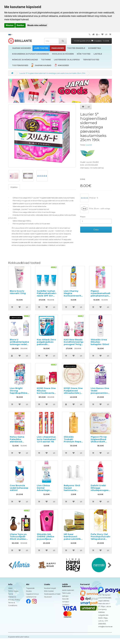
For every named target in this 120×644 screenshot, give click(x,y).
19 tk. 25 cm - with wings (95, 209)
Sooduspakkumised (52, 594)
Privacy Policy (14, 600)
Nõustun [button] (10, 25)
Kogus (83, 217)
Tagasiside (30, 588)
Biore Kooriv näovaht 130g (18, 292)
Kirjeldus (14, 187)
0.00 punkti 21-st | (92, 41)
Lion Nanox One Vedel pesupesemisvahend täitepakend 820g (103, 393)
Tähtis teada (13, 591)
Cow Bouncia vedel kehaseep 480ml (19, 488)
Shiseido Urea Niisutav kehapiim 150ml (100, 342)
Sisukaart (48, 597)
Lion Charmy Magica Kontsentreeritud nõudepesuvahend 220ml (75, 296)
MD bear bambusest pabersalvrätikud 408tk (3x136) (74, 538)
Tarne (11, 594)
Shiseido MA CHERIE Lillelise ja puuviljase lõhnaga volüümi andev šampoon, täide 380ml (47, 540)
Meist (10, 588)
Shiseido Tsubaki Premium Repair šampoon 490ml (73, 440)
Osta (96, 230)
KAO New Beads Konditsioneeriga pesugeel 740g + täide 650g (74, 343)
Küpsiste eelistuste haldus (19, 637)
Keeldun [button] (20, 25)
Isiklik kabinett (68, 590)
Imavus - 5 (89, 198)
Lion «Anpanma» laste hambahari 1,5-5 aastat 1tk (46, 439)
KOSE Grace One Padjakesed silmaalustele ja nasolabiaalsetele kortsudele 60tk (74, 393)
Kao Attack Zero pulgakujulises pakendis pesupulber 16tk (46, 343)
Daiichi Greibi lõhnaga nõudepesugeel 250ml (100, 489)
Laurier (89, 145)
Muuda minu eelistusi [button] (37, 25)
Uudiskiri (66, 605)
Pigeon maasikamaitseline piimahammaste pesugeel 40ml (102, 295)
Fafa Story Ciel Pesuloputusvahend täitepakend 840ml (102, 538)
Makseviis (12, 597)
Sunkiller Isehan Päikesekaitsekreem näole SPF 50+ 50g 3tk (49, 295)
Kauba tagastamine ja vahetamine (32, 594)
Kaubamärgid (50, 588)
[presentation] (10, 565)
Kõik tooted (49, 591)
